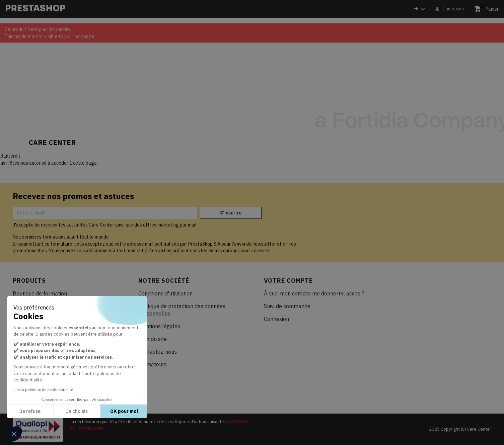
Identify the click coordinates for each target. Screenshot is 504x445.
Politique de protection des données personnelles (182, 310)
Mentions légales (159, 326)
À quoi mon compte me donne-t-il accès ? (314, 293)
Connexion (276, 319)
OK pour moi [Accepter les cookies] (124, 411)
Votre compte (288, 281)
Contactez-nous (158, 352)
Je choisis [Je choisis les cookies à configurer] (77, 411)
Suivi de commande (287, 306)
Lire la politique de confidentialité (43, 390)
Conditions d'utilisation (165, 293)
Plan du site (153, 339)
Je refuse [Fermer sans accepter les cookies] (30, 411)
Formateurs (153, 364)
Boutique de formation (40, 293)
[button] (14, 434)
